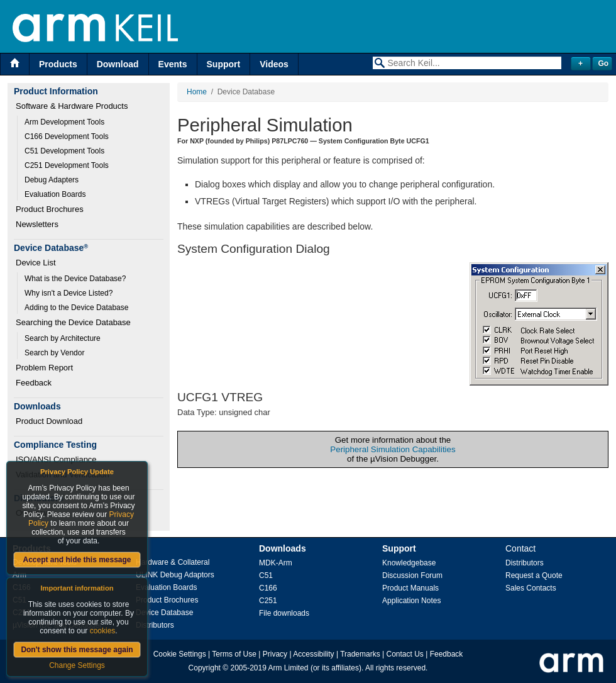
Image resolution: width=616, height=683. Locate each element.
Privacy (275, 654)
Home (197, 92)
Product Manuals (410, 588)
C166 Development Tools (67, 136)
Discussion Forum (412, 575)
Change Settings (77, 665)
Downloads (283, 548)
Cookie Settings (180, 654)
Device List (36, 263)
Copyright (205, 668)
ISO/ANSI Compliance (56, 459)
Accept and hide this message (77, 560)
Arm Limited (289, 668)
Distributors (155, 625)
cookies (103, 631)
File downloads (284, 613)
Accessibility (313, 654)
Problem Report (44, 368)
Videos (274, 64)
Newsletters (37, 224)
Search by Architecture (63, 338)
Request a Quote (534, 575)
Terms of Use (234, 654)
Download (118, 64)
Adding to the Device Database (76, 308)
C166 (268, 588)
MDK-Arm (276, 563)
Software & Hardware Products (72, 106)
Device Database (164, 613)
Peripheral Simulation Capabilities (393, 449)
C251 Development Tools (67, 165)
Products (58, 64)
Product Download (49, 421)
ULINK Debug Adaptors (175, 575)
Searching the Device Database (73, 322)
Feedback (34, 383)
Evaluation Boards (55, 194)
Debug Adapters (52, 180)
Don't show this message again (77, 650)
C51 (266, 575)
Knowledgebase (409, 563)
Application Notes (411, 601)
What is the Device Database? (75, 279)
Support (224, 64)
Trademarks (360, 654)
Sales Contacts (531, 588)
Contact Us (405, 654)
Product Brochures (50, 209)
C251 (268, 601)
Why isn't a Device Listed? (69, 293)
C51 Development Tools (64, 151)
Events (173, 64)
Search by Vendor (54, 353)
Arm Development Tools (64, 122)
